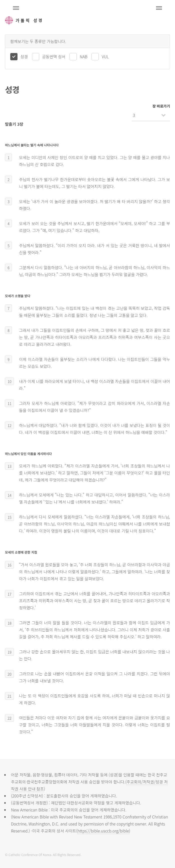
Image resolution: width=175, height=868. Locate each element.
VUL (105, 57)
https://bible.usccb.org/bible (103, 831)
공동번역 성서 (54, 57)
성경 (24, 57)
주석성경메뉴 (16, 8)
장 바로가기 (161, 106)
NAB (84, 57)
